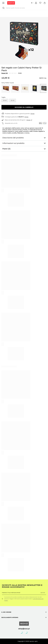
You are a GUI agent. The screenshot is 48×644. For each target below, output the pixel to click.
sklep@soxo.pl (24, 629)
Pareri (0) (5, 73)
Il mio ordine (6, 612)
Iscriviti (43, 593)
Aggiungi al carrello (24, 107)
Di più (32, 114)
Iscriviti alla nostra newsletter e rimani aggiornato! (22, 586)
